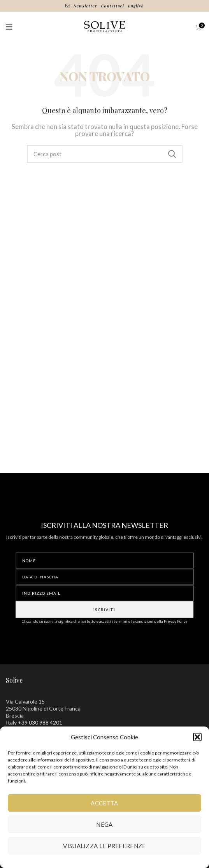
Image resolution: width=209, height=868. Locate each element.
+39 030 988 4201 (40, 722)
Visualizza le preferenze (104, 846)
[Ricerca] (105, 154)
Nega (104, 824)
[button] (197, 737)
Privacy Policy (176, 621)
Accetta (104, 803)
